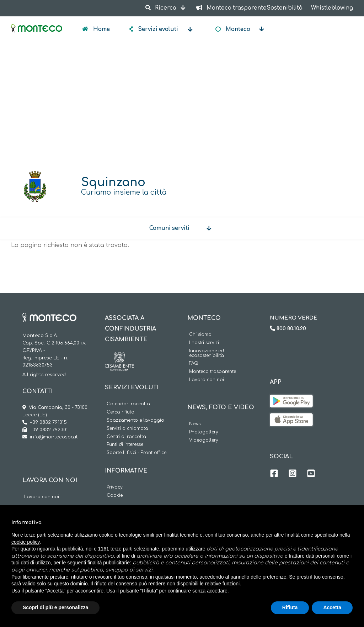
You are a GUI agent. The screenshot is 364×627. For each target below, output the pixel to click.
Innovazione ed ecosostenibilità (207, 353)
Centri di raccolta (126, 437)
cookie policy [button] (25, 542)
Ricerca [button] (161, 8)
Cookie (115, 496)
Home (101, 29)
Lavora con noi (42, 497)
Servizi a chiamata (127, 429)
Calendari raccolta (128, 404)
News (195, 424)
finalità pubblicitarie (109, 563)
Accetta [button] (332, 607)
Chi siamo (200, 335)
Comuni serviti (169, 228)
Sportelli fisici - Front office (136, 453)
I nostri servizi (204, 343)
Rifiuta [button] (290, 607)
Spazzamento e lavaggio (135, 420)
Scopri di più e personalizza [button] (55, 607)
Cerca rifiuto (121, 412)
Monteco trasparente (213, 372)
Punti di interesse (125, 445)
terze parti (122, 549)
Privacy (115, 487)
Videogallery (204, 440)
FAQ (194, 363)
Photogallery (204, 432)
